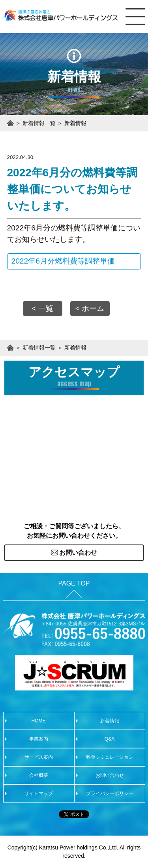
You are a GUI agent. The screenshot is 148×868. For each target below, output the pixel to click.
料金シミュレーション (110, 757)
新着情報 (110, 721)
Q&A (110, 739)
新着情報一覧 (39, 123)
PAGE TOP (74, 583)
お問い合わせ (110, 775)
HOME (39, 721)
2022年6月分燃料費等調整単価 (63, 261)
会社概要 (39, 775)
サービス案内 (39, 757)
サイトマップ (39, 793)
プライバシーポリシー (110, 793)
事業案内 (39, 739)
